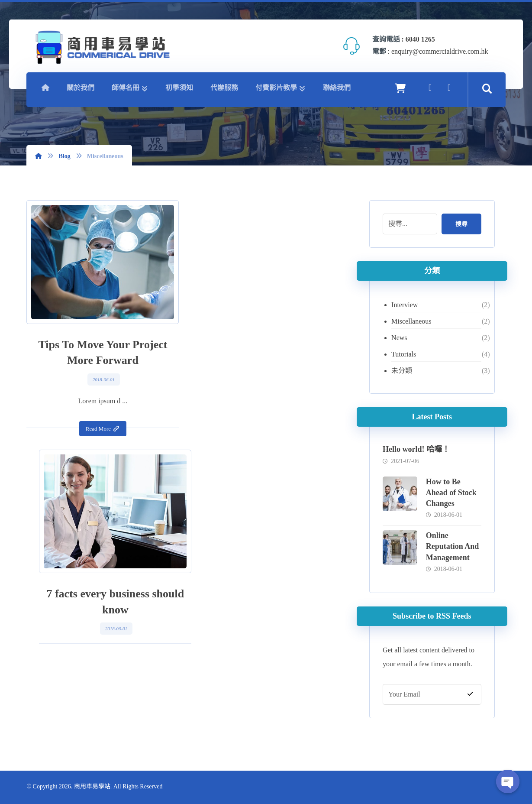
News (399, 338)
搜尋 (461, 224)
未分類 (402, 371)
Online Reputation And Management (453, 546)
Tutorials (404, 354)
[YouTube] (449, 88)
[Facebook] (430, 88)
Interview (405, 305)
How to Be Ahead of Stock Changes (451, 493)
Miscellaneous (411, 321)
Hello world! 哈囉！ (416, 449)
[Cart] (400, 88)
